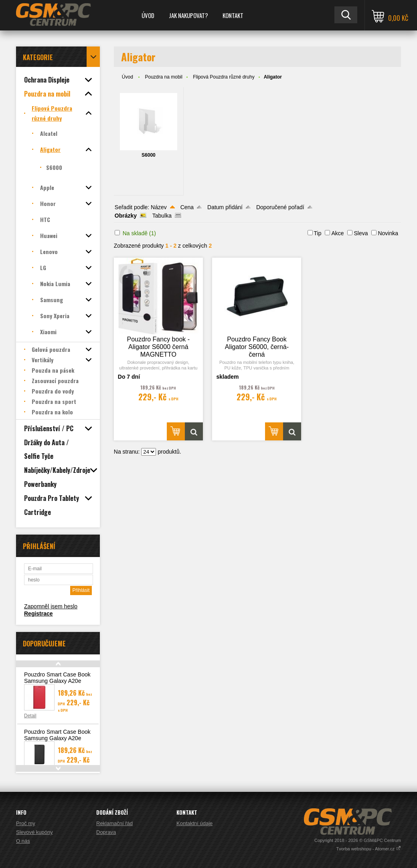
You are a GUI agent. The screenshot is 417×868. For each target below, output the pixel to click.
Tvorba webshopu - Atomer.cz (368, 849)
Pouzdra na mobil (164, 77)
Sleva (361, 233)
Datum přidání (225, 207)
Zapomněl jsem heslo (51, 606)
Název (159, 207)
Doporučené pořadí (280, 207)
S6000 (149, 155)
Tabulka (162, 216)
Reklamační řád (114, 823)
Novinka (388, 233)
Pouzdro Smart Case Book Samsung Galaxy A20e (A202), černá (57, 738)
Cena (187, 207)
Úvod (148, 15)
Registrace (38, 614)
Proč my (26, 823)
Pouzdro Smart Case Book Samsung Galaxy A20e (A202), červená (57, 681)
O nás (23, 841)
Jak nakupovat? (188, 15)
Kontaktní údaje (194, 823)
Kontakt (233, 15)
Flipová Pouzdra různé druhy (224, 77)
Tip (318, 233)
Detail (30, 716)
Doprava (106, 832)
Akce (337, 233)
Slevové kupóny (34, 832)
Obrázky (126, 216)
